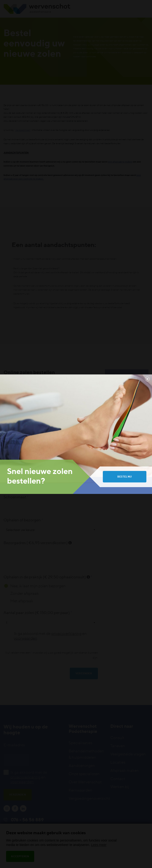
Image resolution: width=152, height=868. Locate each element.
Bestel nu (125, 477)
